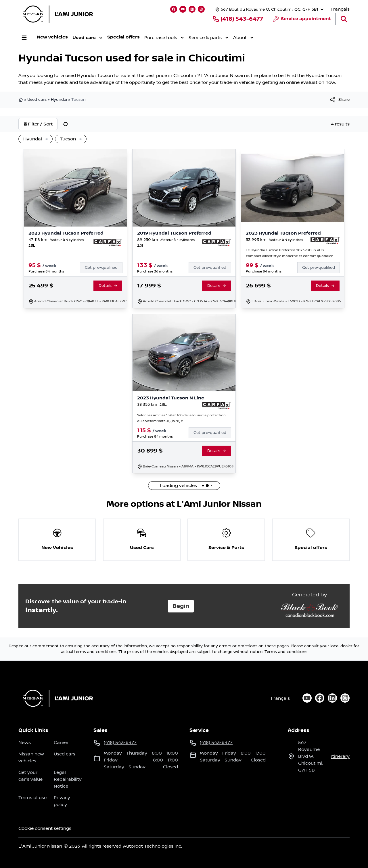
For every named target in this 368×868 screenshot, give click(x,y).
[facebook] (320, 698)
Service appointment (302, 20)
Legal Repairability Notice (68, 779)
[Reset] (66, 124)
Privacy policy (62, 801)
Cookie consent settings (45, 828)
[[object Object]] (339, 100)
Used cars (88, 38)
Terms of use (32, 798)
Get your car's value (30, 776)
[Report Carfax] (108, 243)
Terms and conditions (286, 652)
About (243, 38)
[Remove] (45, 139)
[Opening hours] (269, 9)
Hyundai (59, 100)
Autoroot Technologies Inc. (153, 846)
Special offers (123, 37)
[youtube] (307, 698)
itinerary (340, 756)
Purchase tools (164, 38)
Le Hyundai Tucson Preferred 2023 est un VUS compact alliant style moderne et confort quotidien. (290, 253)
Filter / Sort (38, 124)
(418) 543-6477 (238, 19)
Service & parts (209, 38)
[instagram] (345, 698)
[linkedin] (332, 698)
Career (61, 743)
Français (340, 9)
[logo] (58, 14)
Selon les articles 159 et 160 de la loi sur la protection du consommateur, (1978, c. (181, 418)
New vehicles (52, 37)
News (25, 743)
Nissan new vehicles (31, 757)
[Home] (56, 698)
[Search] (344, 19)
